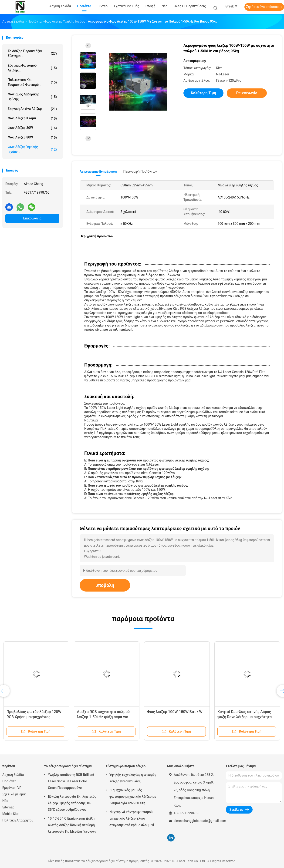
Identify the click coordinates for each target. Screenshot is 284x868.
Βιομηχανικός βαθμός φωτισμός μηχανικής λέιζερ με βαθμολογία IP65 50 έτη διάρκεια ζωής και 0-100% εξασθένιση (133, 797)
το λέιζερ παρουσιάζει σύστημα (68, 766)
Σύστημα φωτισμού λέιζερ (126, 766)
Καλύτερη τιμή (203, 93)
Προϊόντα (9, 781)
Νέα (5, 801)
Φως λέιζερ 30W (32, 128)
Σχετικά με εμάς (14, 794)
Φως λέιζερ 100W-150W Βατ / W (175, 712)
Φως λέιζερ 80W (32, 138)
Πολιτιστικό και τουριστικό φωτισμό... (32, 82)
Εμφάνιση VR (12, 788)
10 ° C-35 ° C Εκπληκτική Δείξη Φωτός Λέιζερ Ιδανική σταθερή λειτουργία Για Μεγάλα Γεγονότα (72, 825)
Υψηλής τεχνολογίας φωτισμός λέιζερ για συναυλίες (133, 778)
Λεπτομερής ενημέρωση (98, 172)
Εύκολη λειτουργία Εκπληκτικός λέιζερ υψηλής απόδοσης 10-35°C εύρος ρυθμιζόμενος (72, 803)
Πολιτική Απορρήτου (18, 820)
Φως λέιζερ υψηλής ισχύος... (32, 149)
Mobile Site (10, 814)
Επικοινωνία (32, 218)
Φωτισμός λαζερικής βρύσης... (32, 97)
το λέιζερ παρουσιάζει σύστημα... (32, 53)
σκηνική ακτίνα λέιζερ (32, 109)
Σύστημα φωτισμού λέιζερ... (32, 68)
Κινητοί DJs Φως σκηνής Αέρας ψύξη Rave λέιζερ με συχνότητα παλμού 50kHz (245, 717)
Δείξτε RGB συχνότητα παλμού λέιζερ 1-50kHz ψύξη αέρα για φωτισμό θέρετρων (103, 717)
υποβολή (105, 585)
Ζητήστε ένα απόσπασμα (264, 7)
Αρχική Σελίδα (13, 775)
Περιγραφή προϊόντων (140, 172)
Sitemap (8, 807)
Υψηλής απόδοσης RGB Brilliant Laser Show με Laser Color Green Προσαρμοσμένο (71, 781)
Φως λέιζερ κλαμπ (32, 118)
